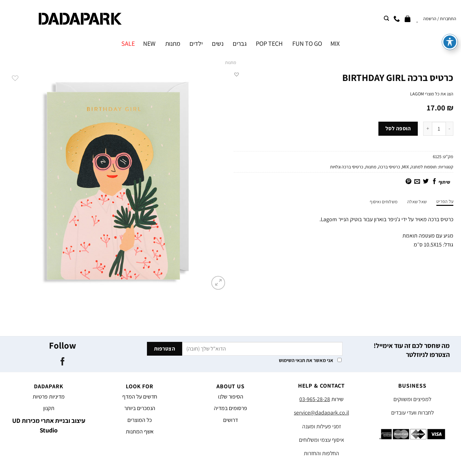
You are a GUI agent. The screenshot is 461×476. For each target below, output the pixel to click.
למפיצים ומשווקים (412, 399)
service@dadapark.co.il (321, 412)
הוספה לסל (398, 128)
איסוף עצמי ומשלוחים (322, 440)
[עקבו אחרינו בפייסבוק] (62, 362)
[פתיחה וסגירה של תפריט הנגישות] (450, 26)
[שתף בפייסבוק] (434, 182)
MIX (335, 44)
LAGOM (417, 94)
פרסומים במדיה (230, 408)
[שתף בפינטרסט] (408, 182)
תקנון (49, 408)
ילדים (196, 44)
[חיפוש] (386, 18)
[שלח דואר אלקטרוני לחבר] (417, 182)
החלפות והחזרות (321, 453)
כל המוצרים (140, 420)
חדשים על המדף (140, 396)
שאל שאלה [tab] (417, 202)
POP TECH (269, 44)
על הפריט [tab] (445, 201)
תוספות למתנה (424, 167)
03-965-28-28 (315, 399)
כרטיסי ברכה (389, 167)
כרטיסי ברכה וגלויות (347, 167)
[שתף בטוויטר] (426, 182)
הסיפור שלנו (231, 396)
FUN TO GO (307, 44)
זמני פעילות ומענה (322, 426)
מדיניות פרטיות (49, 396)
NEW (149, 44)
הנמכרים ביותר (140, 408)
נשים (218, 44)
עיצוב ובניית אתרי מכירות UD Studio (49, 425)
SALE (128, 44)
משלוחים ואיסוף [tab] (384, 202)
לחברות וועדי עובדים (412, 412)
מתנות (173, 44)
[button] (237, 74)
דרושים (230, 420)
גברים (240, 44)
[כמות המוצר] (439, 129)
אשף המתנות (140, 431)
